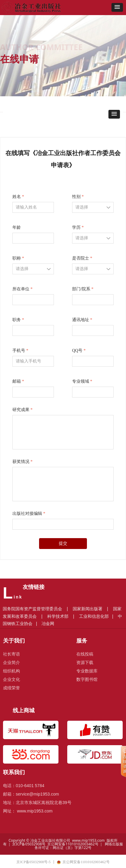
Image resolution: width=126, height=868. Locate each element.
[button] (117, 7)
